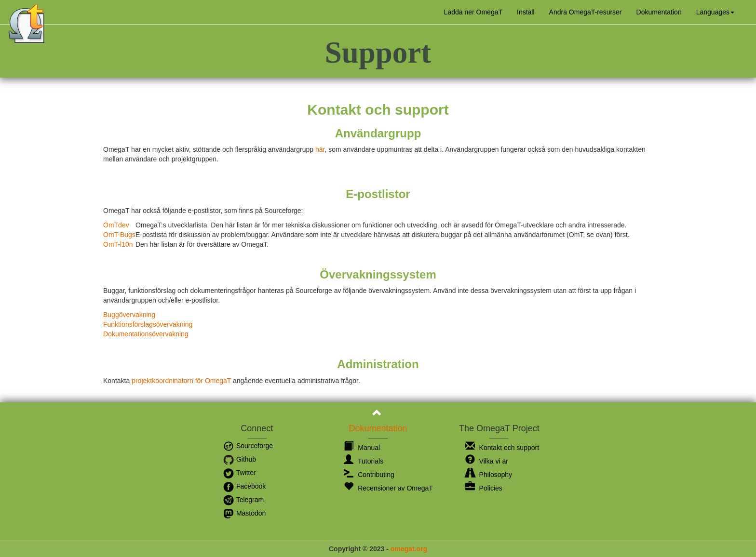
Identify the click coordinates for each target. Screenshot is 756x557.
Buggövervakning (129, 315)
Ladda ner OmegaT (473, 12)
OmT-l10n (118, 244)
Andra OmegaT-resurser (586, 12)
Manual (362, 448)
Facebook (244, 486)
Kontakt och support (502, 448)
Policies (484, 488)
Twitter (239, 473)
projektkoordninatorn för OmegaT (181, 381)
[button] (715, 12)
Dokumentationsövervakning (146, 334)
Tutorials (364, 461)
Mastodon (244, 513)
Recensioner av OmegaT (388, 488)
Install (526, 12)
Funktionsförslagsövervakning (148, 324)
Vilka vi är (487, 461)
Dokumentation (659, 12)
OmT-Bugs (119, 235)
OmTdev (116, 225)
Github (239, 459)
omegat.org (409, 549)
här (320, 149)
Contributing (369, 475)
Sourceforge (248, 446)
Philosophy (489, 475)
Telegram (243, 500)
